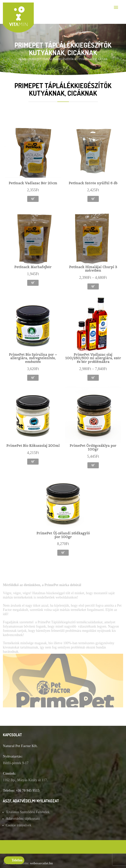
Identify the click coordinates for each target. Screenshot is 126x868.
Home (22, 59)
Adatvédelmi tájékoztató (23, 819)
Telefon (17, 860)
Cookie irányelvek (19, 825)
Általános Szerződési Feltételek (28, 812)
